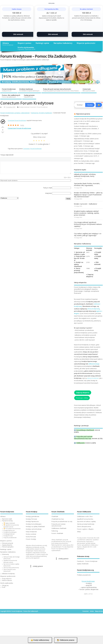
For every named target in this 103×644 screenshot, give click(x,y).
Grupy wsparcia (7, 579)
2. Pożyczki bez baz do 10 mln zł (80, 258)
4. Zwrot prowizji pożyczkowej (79, 270)
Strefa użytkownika (26, 48)
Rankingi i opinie (42, 43)
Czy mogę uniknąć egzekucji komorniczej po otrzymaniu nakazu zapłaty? (88, 224)
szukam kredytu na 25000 (83, 134)
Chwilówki (55, 516)
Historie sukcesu (7, 580)
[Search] (80, 105)
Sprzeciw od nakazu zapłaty (86, 521)
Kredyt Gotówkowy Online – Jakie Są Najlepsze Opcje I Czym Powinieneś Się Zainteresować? (88, 195)
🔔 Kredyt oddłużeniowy (40, 640)
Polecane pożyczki (7, 543)
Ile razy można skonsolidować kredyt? (87, 149)
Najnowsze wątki (7, 519)
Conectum (89, 90)
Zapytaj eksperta (90, 276)
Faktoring (55, 531)
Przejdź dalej (98, 253)
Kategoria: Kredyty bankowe (41, 113)
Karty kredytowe (31, 532)
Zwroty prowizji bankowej (86, 524)
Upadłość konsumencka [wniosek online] (10, 561)
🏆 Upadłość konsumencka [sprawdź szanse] (11, 526)
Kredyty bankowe (29, 90)
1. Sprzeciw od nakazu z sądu (79, 253)
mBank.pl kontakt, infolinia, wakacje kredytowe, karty (85, 175)
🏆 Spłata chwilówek (9, 523)
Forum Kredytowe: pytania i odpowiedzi (15, 113)
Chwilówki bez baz (58, 519)
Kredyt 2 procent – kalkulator (86, 204)
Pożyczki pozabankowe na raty (62, 521)
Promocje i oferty (82, 398)
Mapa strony (99, 611)
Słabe (3, 133)
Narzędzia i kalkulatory (63, 43)
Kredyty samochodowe (34, 529)
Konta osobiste (31, 534)
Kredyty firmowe (8, 536)
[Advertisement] (88, 470)
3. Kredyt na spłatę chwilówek (79, 264)
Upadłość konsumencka (85, 519)
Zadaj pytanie (29, 96)
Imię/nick (48, 193)
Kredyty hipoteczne (9, 530)
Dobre (3, 126)
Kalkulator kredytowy (8, 574)
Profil (4, 587)
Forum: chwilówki (57, 533)
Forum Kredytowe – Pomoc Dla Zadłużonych (38, 56)
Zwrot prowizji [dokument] (11, 568)
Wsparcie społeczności (86, 43)
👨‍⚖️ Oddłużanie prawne (66, 640)
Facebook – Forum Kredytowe (87, 561)
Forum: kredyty (31, 539)
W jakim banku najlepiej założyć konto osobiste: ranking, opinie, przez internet (87, 213)
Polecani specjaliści (8, 547)
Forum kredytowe (9, 90)
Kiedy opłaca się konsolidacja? (84, 144)
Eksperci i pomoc (24, 43)
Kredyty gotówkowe (9, 534)
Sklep (79, 532)
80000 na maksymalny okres (84, 161)
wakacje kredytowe (93, 378)
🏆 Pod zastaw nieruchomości (12, 529)
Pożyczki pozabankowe (10, 538)
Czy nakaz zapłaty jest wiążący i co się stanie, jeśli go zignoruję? (88, 234)
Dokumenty (5, 554)
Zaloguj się (5, 585)
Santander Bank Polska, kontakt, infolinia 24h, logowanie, (87, 184)
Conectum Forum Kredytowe (17, 120)
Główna (8, 44)
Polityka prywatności (84, 575)
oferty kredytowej (93, 309)
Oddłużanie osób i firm (85, 516)
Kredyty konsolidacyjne (10, 532)
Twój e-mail (47, 188)
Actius (92, 611)
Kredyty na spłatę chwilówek (35, 526)
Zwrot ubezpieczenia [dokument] (10, 570)
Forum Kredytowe (88, 581)
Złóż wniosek (18, 34)
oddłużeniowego (94, 364)
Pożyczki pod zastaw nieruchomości (61, 90)
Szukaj (90, 105)
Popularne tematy (7, 521)
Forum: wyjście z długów (85, 529)
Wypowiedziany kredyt (82, 139)
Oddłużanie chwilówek (59, 528)
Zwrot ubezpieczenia (84, 526)
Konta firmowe (31, 537)
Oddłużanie (81, 443)
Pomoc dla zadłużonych (11, 96)
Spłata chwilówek (83, 564)
